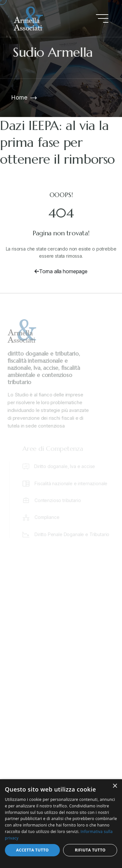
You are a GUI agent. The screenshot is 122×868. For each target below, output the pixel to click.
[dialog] (61, 824)
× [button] (115, 786)
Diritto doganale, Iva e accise (66, 466)
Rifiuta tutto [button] (90, 850)
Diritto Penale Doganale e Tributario (73, 534)
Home (19, 97)
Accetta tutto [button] (33, 850)
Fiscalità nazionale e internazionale (72, 483)
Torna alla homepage (61, 271)
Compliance (48, 517)
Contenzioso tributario (59, 500)
